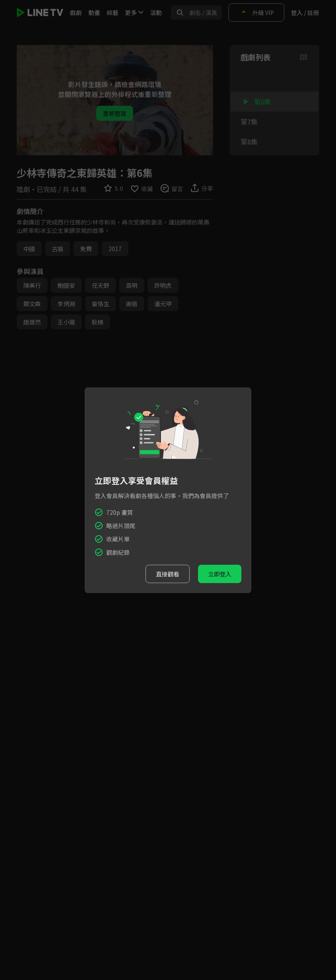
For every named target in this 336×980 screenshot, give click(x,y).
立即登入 (220, 574)
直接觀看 (168, 574)
